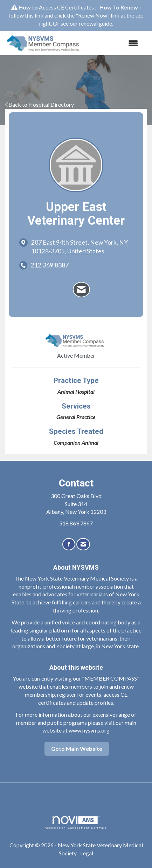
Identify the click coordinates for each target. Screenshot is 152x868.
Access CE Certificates (66, 7)
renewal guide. (96, 23)
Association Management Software (76, 823)
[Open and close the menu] (115, 43)
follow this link (26, 15)
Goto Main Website (77, 748)
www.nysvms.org (89, 730)
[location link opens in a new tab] (82, 247)
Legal (87, 853)
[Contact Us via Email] (83, 544)
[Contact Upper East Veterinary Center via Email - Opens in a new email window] (81, 290)
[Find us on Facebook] (69, 544)
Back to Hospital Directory (40, 104)
